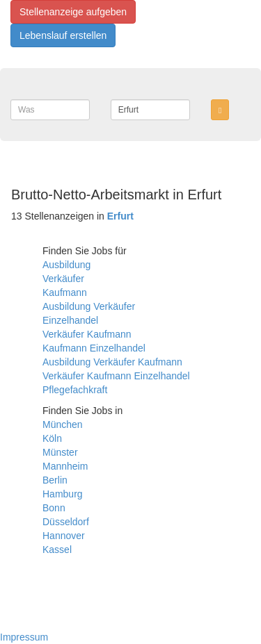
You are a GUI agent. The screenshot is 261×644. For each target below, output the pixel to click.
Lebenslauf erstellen (63, 35)
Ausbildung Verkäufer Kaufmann (112, 362)
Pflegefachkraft (75, 390)
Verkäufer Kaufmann (87, 334)
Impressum (24, 637)
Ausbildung (66, 265)
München (63, 424)
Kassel (57, 550)
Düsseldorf (66, 522)
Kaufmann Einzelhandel (94, 348)
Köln (52, 438)
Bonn (54, 508)
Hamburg (63, 494)
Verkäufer (63, 279)
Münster (60, 452)
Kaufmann (65, 292)
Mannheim (65, 466)
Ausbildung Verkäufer (89, 306)
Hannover (64, 536)
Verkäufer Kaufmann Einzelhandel (116, 376)
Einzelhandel (70, 320)
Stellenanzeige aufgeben (73, 12)
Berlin (55, 480)
